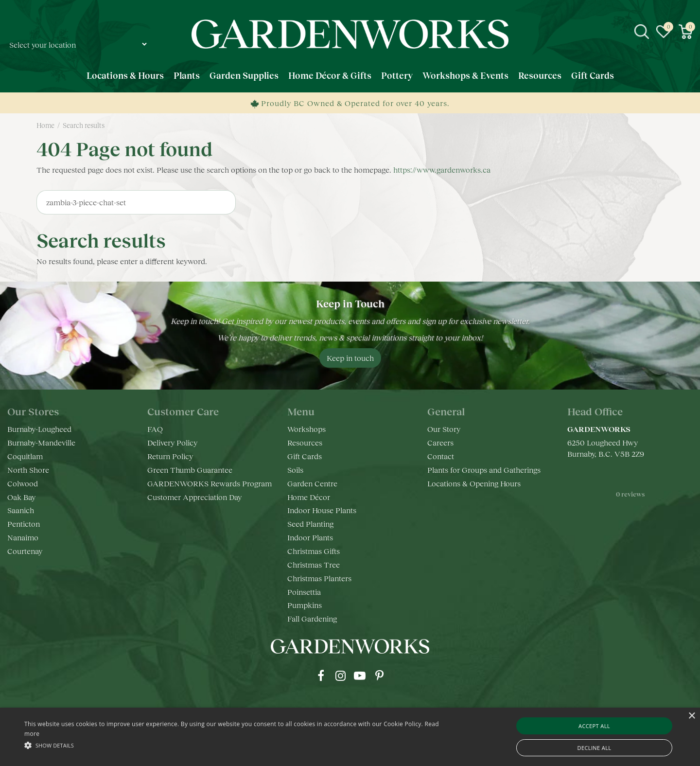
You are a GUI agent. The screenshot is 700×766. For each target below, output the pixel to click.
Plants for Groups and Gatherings (484, 470)
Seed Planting (310, 524)
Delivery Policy (172, 442)
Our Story (444, 429)
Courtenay (25, 551)
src (642, 32)
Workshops (306, 429)
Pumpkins (305, 605)
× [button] (691, 716)
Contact (441, 456)
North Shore (28, 470)
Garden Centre (312, 483)
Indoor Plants (310, 537)
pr (379, 676)
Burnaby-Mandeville (41, 442)
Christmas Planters (319, 578)
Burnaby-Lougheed (39, 429)
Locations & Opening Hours (474, 483)
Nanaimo (23, 537)
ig (340, 676)
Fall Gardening (312, 618)
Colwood (23, 483)
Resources (305, 442)
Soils (295, 470)
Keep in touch (350, 358)
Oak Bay (21, 497)
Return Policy (170, 456)
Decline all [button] (595, 748)
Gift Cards (305, 456)
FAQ (155, 429)
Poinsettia (304, 592)
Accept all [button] (594, 726)
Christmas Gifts (314, 551)
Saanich (21, 510)
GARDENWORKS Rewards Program (210, 483)
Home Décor (309, 497)
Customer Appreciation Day (194, 497)
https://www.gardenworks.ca (442, 169)
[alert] (350, 737)
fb (321, 676)
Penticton (24, 524)
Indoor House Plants (322, 510)
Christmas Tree (314, 564)
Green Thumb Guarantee (190, 470)
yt (360, 676)
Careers (440, 442)
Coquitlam (25, 456)
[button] (236, 745)
